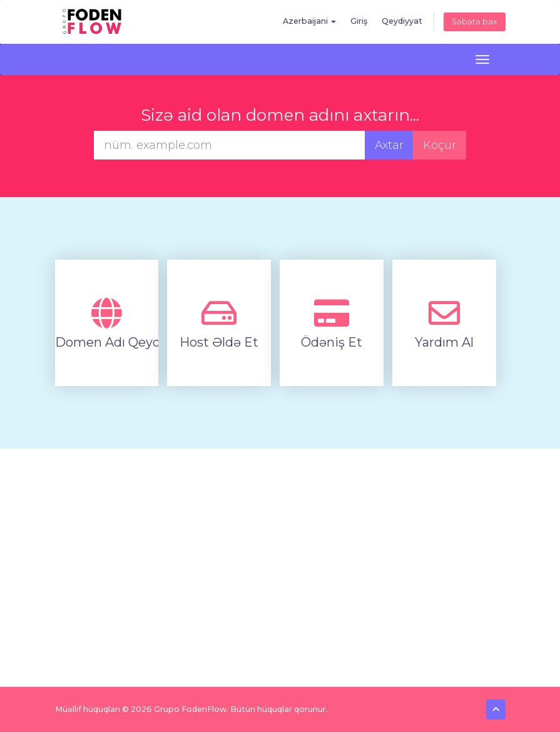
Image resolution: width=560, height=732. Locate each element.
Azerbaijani (309, 21)
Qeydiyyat (402, 21)
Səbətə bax (475, 22)
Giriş (359, 21)
